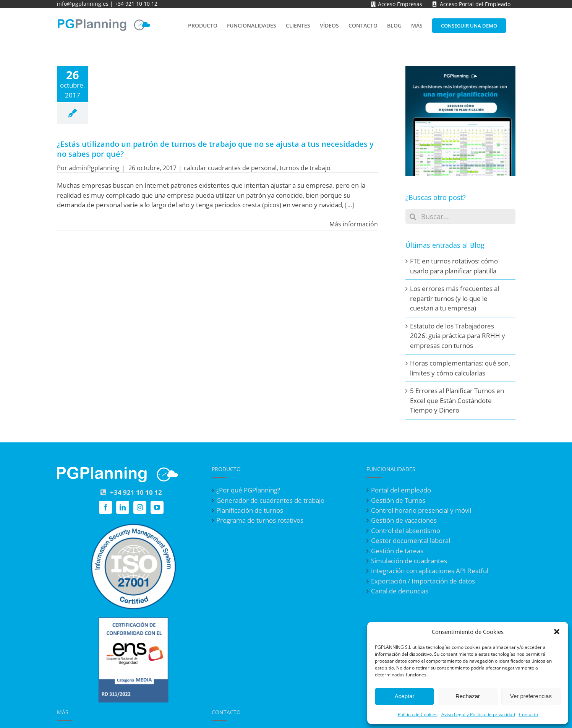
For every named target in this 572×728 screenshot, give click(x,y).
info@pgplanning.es (83, 4)
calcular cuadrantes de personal (230, 168)
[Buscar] (413, 216)
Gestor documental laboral (411, 541)
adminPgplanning (94, 168)
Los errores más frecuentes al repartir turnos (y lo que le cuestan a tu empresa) (455, 298)
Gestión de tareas (397, 551)
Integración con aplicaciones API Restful (430, 571)
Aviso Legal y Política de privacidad (478, 714)
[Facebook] (105, 507)
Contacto (528, 714)
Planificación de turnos (250, 510)
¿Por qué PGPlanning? (248, 490)
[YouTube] (157, 507)
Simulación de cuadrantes (409, 561)
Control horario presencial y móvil (421, 510)
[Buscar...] (460, 216)
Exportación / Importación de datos (423, 581)
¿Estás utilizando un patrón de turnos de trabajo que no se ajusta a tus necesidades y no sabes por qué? (215, 149)
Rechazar (468, 696)
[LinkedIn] (123, 507)
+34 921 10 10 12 (136, 4)
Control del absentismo (406, 531)
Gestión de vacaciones (404, 520)
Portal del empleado (401, 490)
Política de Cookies (418, 714)
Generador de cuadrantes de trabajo (270, 500)
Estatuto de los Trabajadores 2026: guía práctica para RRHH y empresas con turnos (458, 336)
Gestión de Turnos (398, 500)
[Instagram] (140, 507)
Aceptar (405, 696)
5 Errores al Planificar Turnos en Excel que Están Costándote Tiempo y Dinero (457, 400)
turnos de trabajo (305, 168)
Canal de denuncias (400, 591)
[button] (557, 632)
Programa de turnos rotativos (260, 520)
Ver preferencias (531, 696)
